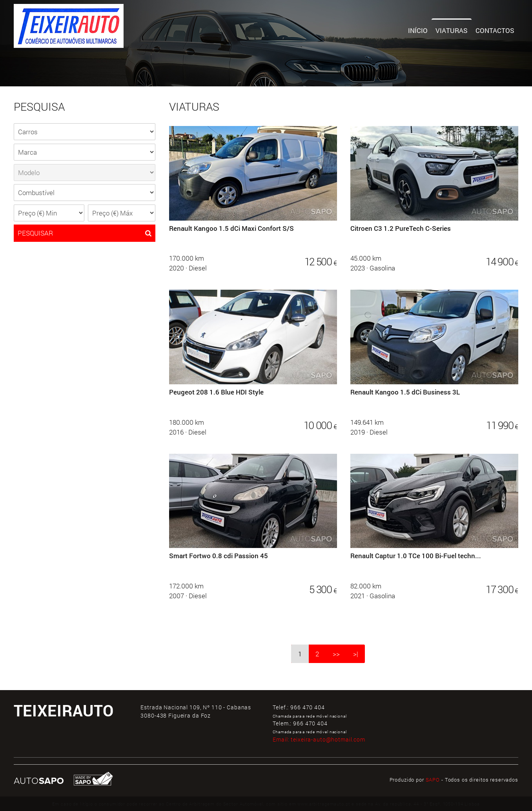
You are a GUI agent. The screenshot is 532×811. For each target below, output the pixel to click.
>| (356, 654)
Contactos (495, 30)
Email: (319, 739)
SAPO (433, 780)
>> (336, 654)
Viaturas (452, 30)
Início (418, 30)
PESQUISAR (85, 233)
